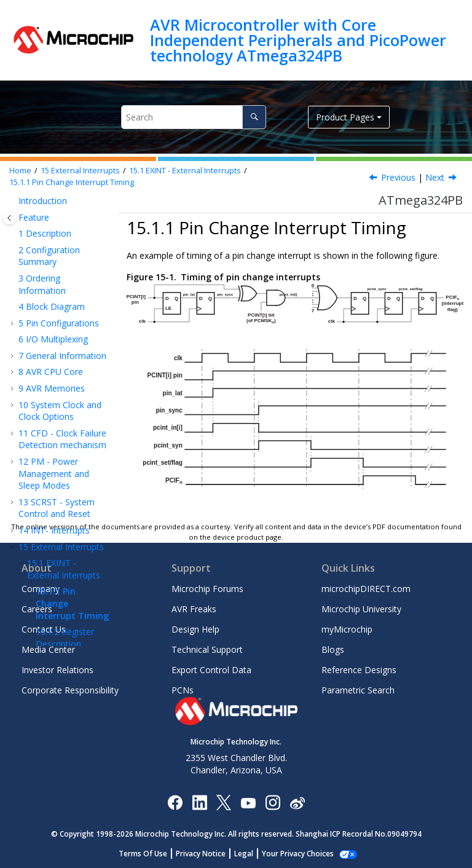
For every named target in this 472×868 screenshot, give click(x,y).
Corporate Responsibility (70, 690)
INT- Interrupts (54, 257)
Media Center (48, 649)
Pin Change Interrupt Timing (72, 182)
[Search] (254, 117)
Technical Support (207, 649)
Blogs (333, 649)
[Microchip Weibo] (297, 803)
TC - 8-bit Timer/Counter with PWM (60, 416)
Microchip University (361, 609)
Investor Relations (57, 670)
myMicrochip (347, 629)
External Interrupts (80, 171)
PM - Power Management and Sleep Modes (54, 200)
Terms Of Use (150, 854)
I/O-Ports (43, 387)
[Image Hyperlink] (248, 803)
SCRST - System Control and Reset (57, 235)
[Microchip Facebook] (175, 802)
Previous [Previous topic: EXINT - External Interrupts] (398, 177)
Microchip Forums (207, 589)
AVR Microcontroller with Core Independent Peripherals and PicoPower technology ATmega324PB (298, 40)
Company (41, 589)
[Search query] (194, 117)
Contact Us (44, 629)
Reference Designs (359, 670)
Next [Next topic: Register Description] (435, 177)
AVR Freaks (194, 609)
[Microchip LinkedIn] (199, 802)
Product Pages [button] (345, 117)
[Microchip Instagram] (273, 802)
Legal (250, 854)
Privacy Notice (207, 854)
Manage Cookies (298, 854)
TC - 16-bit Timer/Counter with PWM (60, 456)
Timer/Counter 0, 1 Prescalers (64, 491)
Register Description (65, 365)
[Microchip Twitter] (224, 802)
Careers (37, 609)
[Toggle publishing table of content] (10, 218)
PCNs (183, 690)
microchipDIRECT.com (366, 589)
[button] (14, 229)
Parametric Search (358, 690)
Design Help (195, 629)
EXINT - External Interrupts (185, 171)
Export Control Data (211, 670)
